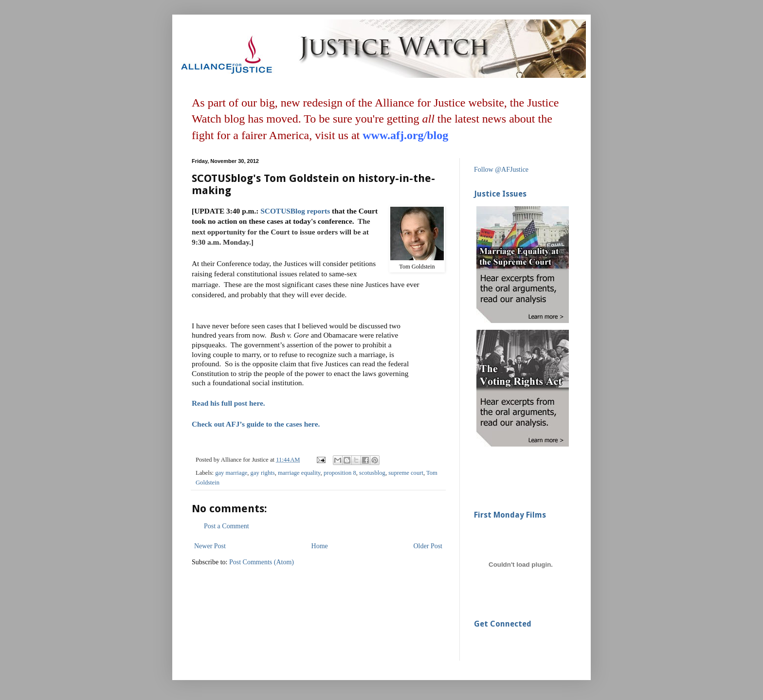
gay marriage (231, 473)
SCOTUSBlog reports (295, 211)
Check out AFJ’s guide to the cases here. (256, 424)
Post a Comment (227, 526)
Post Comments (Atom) (262, 562)
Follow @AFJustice (501, 170)
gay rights (263, 473)
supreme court (406, 473)
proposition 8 (340, 473)
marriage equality (299, 473)
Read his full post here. (228, 403)
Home (320, 546)
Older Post (428, 546)
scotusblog (372, 473)
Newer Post (210, 546)
